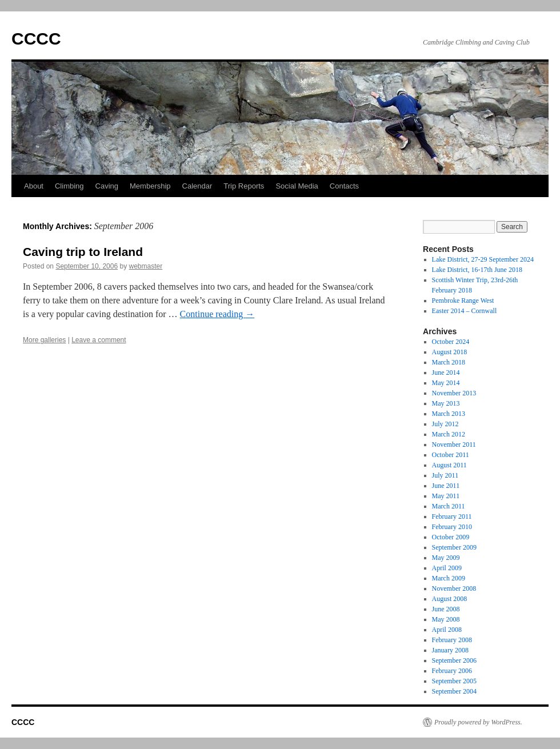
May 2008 (446, 619)
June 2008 (446, 609)
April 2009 (447, 568)
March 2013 (449, 414)
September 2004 (454, 691)
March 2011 (449, 506)
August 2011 (449, 465)
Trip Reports (244, 186)
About (34, 186)
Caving (107, 186)
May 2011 (446, 496)
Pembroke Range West (463, 301)
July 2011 (445, 475)
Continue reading (217, 314)
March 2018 (449, 362)
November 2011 (454, 444)
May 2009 (446, 558)
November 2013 (454, 393)
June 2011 (446, 486)
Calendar (197, 186)
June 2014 (446, 373)
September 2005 (454, 681)
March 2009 (449, 578)
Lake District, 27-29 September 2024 (483, 259)
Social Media (297, 186)
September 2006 (454, 660)
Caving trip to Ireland (83, 252)
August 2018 (450, 352)
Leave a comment (99, 340)
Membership (150, 186)
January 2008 (450, 650)
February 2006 (452, 671)
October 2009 (451, 537)
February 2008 (452, 640)
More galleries (44, 340)
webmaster (146, 266)
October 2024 (451, 342)
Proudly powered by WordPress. (478, 722)
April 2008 (447, 630)
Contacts (344, 186)
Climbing (69, 186)
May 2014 (446, 383)
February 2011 (452, 516)
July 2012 (445, 424)
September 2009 (454, 547)
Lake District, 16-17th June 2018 (477, 270)
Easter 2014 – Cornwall (465, 311)
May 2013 (446, 403)
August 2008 (450, 599)
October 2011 (451, 455)
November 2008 (454, 588)
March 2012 (449, 434)
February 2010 (452, 527)
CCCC (36, 39)
